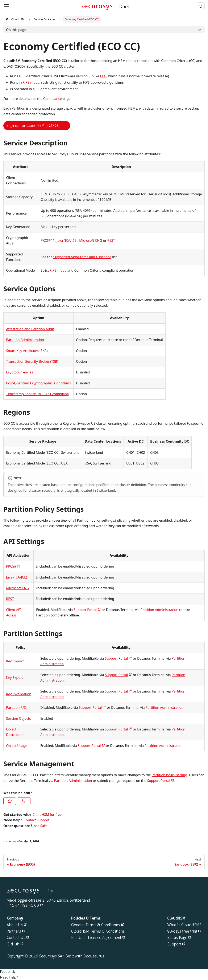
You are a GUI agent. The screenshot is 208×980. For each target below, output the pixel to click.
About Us (15, 925)
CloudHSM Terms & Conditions (98, 931)
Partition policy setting (169, 775)
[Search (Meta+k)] (201, 6)
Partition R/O (16, 707)
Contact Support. (37, 820)
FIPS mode (31, 82)
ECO (103, 76)
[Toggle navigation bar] (7, 6)
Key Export (14, 678)
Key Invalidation (19, 694)
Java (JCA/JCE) (67, 240)
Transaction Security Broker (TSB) (32, 361)
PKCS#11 (48, 240)
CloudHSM (15, 19)
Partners (14, 931)
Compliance (53, 99)
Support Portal (85, 610)
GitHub (13, 944)
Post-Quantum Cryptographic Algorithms (38, 383)
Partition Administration (25, 340)
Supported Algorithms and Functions (82, 257)
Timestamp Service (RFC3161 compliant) (38, 394)
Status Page (177, 938)
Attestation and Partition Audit (30, 329)
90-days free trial (182, 931)
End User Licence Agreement (96, 938)
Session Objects (18, 718)
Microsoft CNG (91, 240)
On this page (16, 30)
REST (111, 240)
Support (174, 944)
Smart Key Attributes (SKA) (27, 351)
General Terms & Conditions (96, 925)
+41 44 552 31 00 (23, 905)
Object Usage (17, 746)
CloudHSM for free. (48, 815)
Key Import (15, 661)
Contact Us (16, 938)
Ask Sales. (41, 826)
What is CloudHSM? (184, 925)
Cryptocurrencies (20, 372)
